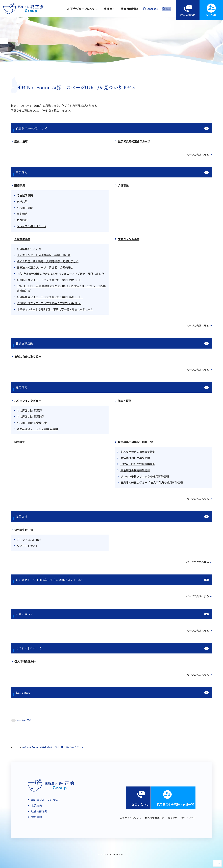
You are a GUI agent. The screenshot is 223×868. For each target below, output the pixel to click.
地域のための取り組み (28, 356)
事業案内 (21, 172)
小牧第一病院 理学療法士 (32, 423)
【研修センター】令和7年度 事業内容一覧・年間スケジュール (55, 309)
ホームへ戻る (24, 720)
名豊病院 (22, 220)
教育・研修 (125, 401)
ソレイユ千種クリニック (32, 226)
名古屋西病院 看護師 (29, 410)
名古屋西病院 (25, 195)
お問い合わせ (24, 614)
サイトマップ (188, 818)
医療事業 (20, 185)
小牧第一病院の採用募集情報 (138, 464)
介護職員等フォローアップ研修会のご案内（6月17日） (50, 297)
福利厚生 (20, 442)
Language (23, 692)
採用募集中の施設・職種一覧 (135, 442)
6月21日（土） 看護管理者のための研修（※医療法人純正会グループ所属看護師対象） (61, 288)
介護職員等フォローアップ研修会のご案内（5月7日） (49, 303)
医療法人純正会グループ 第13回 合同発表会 (45, 267)
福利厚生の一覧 (24, 530)
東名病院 (22, 214)
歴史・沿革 (21, 141)
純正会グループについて (31, 128)
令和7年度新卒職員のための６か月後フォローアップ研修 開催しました (60, 274)
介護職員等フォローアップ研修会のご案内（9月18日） (50, 280)
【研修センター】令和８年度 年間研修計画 (44, 255)
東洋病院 (22, 201)
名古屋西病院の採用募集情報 (138, 452)
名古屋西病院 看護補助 (31, 416)
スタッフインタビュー (28, 401)
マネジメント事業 (129, 239)
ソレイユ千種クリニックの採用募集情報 (145, 476)
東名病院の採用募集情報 (135, 470)
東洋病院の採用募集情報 (135, 458)
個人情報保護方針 (25, 661)
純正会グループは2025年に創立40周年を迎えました (49, 580)
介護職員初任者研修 (29, 249)
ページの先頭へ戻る (197, 154)
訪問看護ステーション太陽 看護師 (37, 429)
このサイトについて (29, 648)
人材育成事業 (22, 239)
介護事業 (123, 185)
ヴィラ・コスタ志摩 (29, 539)
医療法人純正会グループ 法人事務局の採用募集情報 (152, 482)
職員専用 (21, 517)
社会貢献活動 (24, 343)
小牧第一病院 (25, 208)
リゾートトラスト (28, 546)
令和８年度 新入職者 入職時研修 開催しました (48, 261)
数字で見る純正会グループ (134, 141)
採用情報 (21, 387)
